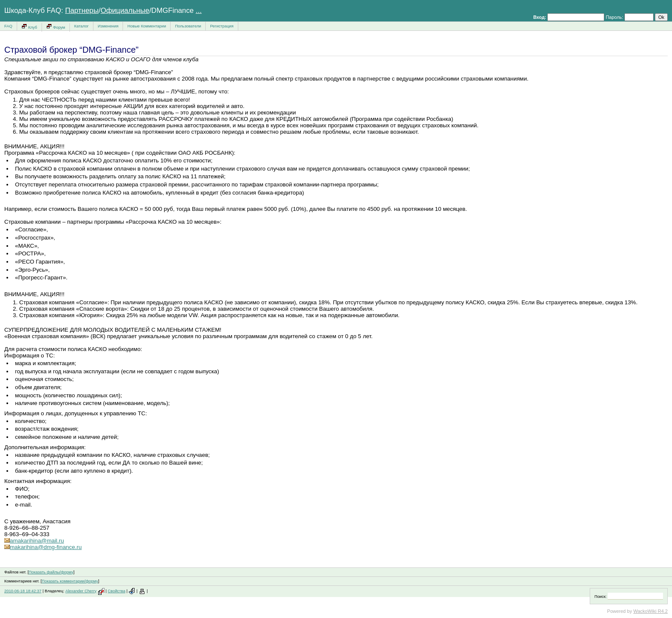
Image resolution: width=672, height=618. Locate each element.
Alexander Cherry (81, 591)
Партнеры (82, 10)
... (199, 10)
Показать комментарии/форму (70, 581)
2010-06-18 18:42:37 (23, 591)
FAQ (8, 26)
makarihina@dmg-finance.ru (43, 547)
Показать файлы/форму (51, 572)
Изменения (108, 26)
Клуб (29, 26)
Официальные (125, 10)
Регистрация (222, 26)
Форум (56, 26)
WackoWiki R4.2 (651, 611)
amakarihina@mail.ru (34, 541)
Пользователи (188, 26)
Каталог (81, 26)
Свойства (116, 591)
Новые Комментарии (147, 26)
